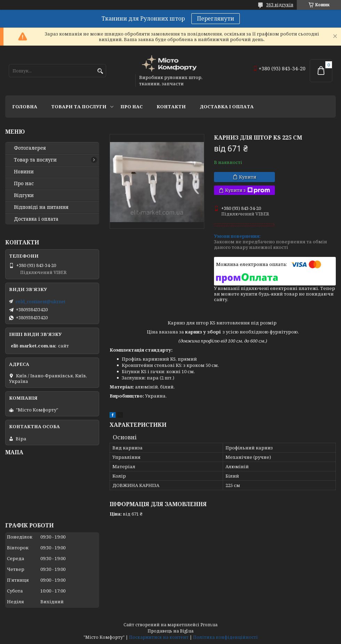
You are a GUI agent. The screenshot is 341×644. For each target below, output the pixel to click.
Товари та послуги (79, 107)
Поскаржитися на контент (159, 637)
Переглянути (216, 18)
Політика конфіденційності (225, 637)
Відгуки (24, 195)
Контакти (171, 107)
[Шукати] (100, 71)
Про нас (132, 107)
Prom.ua (209, 625)
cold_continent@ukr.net (41, 301)
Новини (24, 172)
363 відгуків (280, 5)
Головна (25, 107)
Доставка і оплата (227, 107)
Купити (248, 177)
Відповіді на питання (41, 207)
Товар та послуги (35, 160)
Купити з (248, 190)
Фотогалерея (30, 148)
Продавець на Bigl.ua (170, 631)
